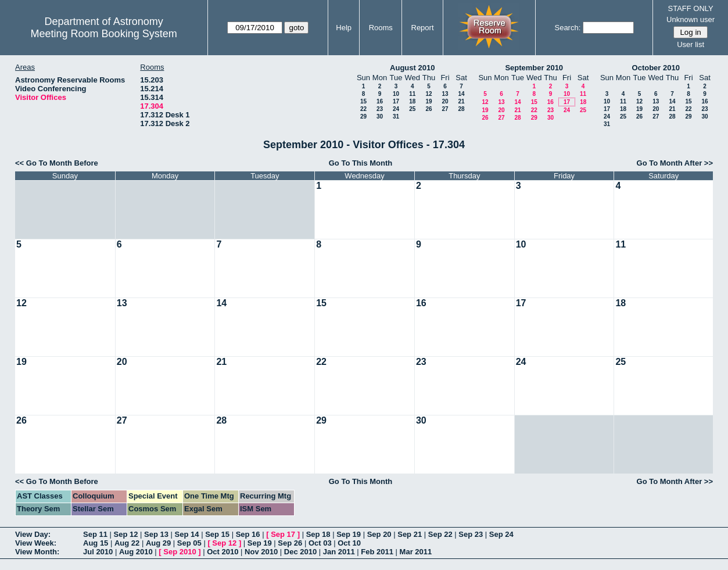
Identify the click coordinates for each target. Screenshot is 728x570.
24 (396, 109)
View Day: (33, 534)
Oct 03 (320, 543)
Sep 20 (379, 534)
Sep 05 (189, 543)
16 (380, 101)
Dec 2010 (300, 552)
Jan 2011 (339, 552)
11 (412, 94)
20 (445, 101)
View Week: (36, 543)
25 (412, 109)
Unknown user (691, 19)
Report (423, 28)
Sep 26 (290, 543)
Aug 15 (96, 543)
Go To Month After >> (675, 163)
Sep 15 (217, 534)
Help (344, 28)
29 (363, 116)
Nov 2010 (261, 552)
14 (461, 94)
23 (380, 109)
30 (380, 116)
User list (691, 44)
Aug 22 (127, 543)
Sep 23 (471, 534)
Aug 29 (158, 543)
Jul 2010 (98, 552)
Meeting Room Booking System (104, 34)
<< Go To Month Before (57, 163)
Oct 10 (349, 543)
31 (396, 116)
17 (396, 101)
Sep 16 (248, 534)
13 (445, 94)
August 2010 (412, 68)
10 (396, 94)
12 (428, 94)
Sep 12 (126, 534)
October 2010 (656, 68)
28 (461, 109)
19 (428, 101)
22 (363, 109)
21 (461, 101)
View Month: (37, 552)
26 (428, 109)
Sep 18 (318, 534)
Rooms (381, 28)
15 (363, 101)
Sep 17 (283, 534)
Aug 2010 (136, 552)
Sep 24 (501, 534)
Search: (567, 28)
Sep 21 (410, 534)
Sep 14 (187, 534)
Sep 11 (95, 534)
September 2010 (534, 68)
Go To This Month (361, 163)
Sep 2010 (180, 552)
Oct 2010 (223, 552)
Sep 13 (156, 534)
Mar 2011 (416, 552)
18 (412, 101)
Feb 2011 (377, 552)
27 (445, 109)
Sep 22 (440, 534)
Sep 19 (349, 534)
